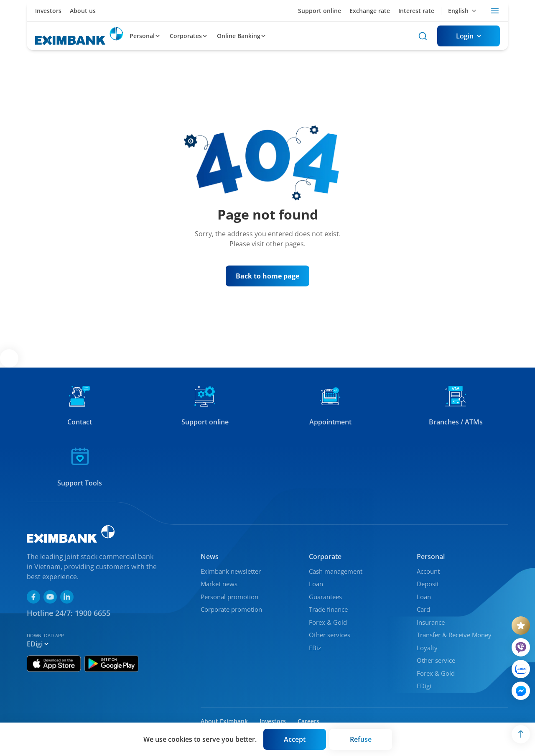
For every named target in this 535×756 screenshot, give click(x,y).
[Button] (469, 36)
